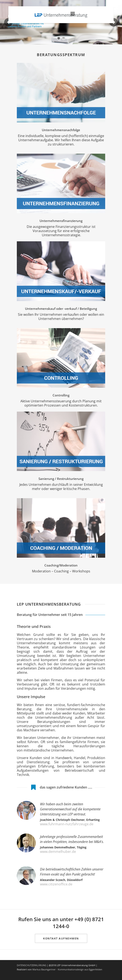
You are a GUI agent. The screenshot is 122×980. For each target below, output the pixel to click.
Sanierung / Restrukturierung (61, 479)
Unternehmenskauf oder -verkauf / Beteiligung (61, 309)
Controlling (61, 395)
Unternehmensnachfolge (61, 130)
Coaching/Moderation (61, 565)
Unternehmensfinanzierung (61, 221)
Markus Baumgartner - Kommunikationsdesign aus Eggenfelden (67, 969)
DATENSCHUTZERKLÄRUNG (32, 965)
